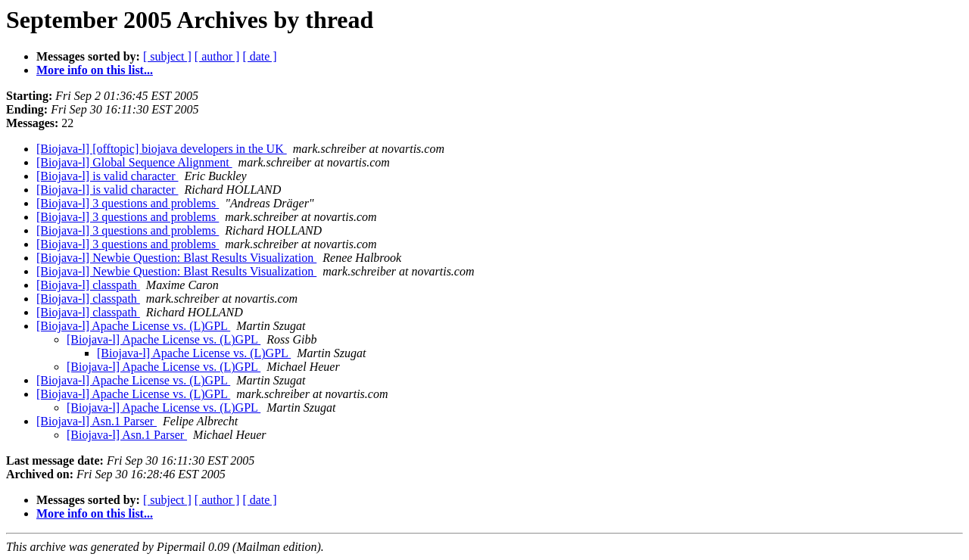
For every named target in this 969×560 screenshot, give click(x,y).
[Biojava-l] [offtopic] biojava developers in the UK (162, 149)
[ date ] (259, 56)
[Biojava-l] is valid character (107, 176)
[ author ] (217, 56)
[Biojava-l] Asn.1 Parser (97, 421)
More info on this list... (95, 70)
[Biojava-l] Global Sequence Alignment (134, 162)
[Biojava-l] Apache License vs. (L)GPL (133, 326)
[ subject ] (167, 56)
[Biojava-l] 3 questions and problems (128, 203)
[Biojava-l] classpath (88, 285)
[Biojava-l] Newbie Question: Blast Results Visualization (176, 258)
